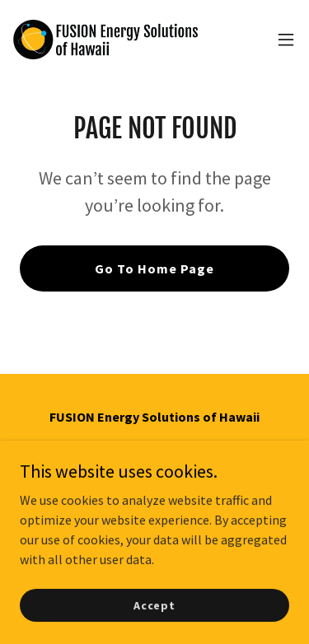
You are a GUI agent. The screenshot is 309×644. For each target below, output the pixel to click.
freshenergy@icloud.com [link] (154, 502)
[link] (105, 40)
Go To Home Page (154, 268)
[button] (286, 40)
